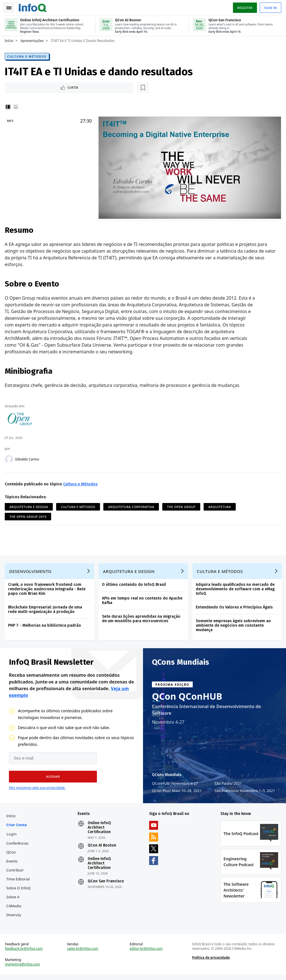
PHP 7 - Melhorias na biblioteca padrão (45, 626)
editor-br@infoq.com (146, 953)
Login (13, 836)
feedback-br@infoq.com (25, 953)
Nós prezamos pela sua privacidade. (37, 789)
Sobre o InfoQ (19, 890)
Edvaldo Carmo (28, 458)
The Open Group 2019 (29, 515)
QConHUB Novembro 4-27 (175, 785)
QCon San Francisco (106, 884)
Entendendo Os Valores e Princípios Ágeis (235, 608)
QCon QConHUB (187, 698)
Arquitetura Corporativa (132, 506)
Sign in (270, 7)
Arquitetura (221, 506)
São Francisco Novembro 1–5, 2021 (245, 792)
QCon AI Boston (103, 848)
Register (244, 7)
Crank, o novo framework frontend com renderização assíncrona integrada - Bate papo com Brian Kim (48, 590)
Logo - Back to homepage (34, 6)
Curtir (22, 87)
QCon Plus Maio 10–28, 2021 (177, 792)
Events (13, 864)
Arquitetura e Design (30, 506)
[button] (51, 778)
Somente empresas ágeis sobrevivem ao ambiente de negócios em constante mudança (234, 626)
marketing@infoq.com (23, 969)
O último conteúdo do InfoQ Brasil (135, 585)
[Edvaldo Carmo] (10, 458)
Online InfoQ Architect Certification (100, 830)
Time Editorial (19, 882)
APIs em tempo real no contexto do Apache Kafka (143, 601)
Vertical (9, 106)
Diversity (15, 917)
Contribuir (16, 873)
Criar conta (17, 827)
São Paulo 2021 (228, 785)
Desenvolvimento (31, 572)
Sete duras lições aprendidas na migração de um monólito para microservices (142, 620)
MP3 (11, 120)
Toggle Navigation (11, 7)
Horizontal (17, 106)
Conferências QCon (18, 850)
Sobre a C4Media (15, 904)
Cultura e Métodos (28, 55)
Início (10, 39)
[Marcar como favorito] (43, 87)
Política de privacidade (211, 962)
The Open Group (182, 506)
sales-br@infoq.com (83, 953)
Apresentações (33, 39)
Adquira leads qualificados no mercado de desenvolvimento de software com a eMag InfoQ (236, 590)
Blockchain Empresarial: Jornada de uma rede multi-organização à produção (46, 610)
